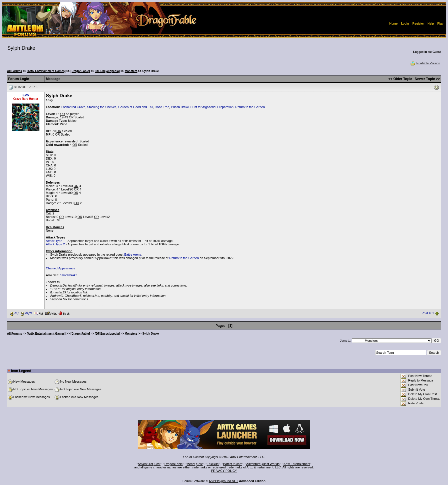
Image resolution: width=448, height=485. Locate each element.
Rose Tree (162, 107)
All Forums (15, 71)
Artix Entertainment (297, 464)
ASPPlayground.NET (224, 481)
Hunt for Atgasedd (203, 107)
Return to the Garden (250, 107)
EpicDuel (213, 464)
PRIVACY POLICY (224, 471)
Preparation (225, 107)
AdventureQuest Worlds (263, 464)
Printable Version (425, 63)
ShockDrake (69, 275)
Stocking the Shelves (102, 107)
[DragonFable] (80, 71)
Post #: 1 (428, 313)
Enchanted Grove (73, 107)
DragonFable (174, 464)
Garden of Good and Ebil (136, 107)
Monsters (131, 71)
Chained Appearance (61, 268)
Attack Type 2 (55, 244)
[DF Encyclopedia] (107, 71)
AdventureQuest (149, 464)
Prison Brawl (180, 107)
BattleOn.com (233, 464)
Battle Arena (133, 255)
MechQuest (195, 464)
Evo (26, 95)
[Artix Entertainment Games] (46, 71)
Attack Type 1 (55, 241)
